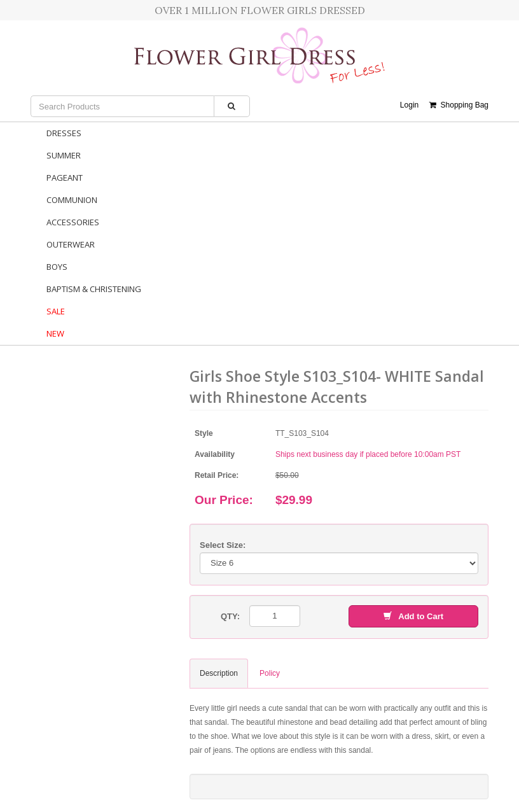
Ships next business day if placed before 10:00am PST (368, 454)
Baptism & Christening (94, 289)
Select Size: (223, 545)
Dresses (64, 133)
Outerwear (71, 244)
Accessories (73, 222)
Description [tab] (219, 673)
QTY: (230, 616)
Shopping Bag (459, 105)
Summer (64, 155)
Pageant (65, 178)
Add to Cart (413, 616)
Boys (57, 267)
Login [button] (409, 105)
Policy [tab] (270, 673)
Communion (72, 200)
